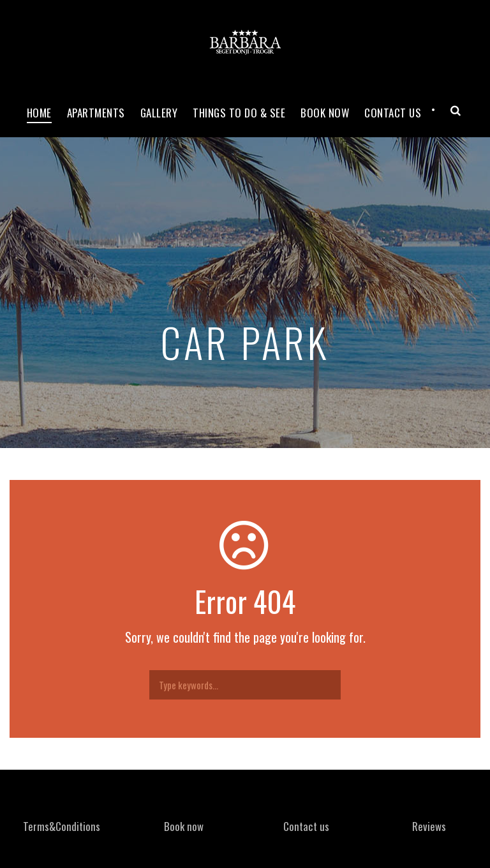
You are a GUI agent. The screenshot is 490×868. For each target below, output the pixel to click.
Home (39, 113)
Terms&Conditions (62, 826)
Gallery (159, 113)
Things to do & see (239, 113)
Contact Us (393, 113)
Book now (325, 113)
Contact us (306, 826)
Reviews (429, 826)
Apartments (96, 113)
